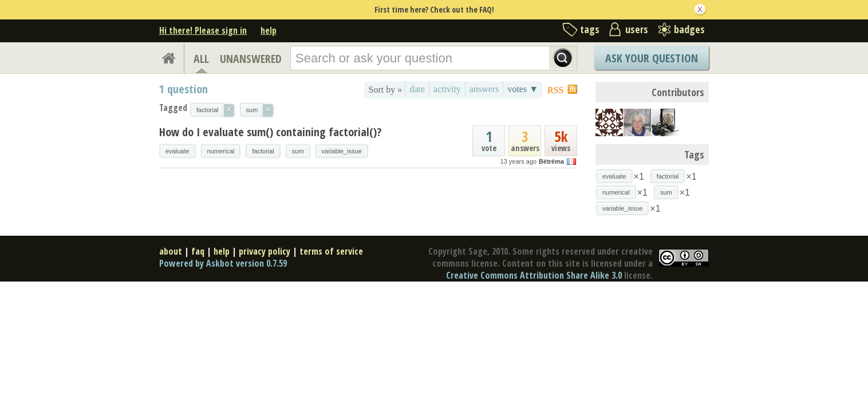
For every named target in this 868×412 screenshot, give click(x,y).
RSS (555, 90)
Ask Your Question (652, 58)
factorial (263, 151)
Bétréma (551, 161)
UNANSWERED (251, 59)
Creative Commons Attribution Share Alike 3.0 (534, 275)
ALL (201, 59)
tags (590, 29)
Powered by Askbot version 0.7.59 (223, 263)
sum (298, 151)
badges (689, 29)
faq (198, 251)
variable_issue (342, 151)
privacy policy (265, 251)
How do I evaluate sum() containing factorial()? (270, 132)
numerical (221, 151)
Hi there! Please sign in (203, 30)
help (269, 30)
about (171, 251)
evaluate (177, 151)
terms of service (331, 251)
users (637, 29)
